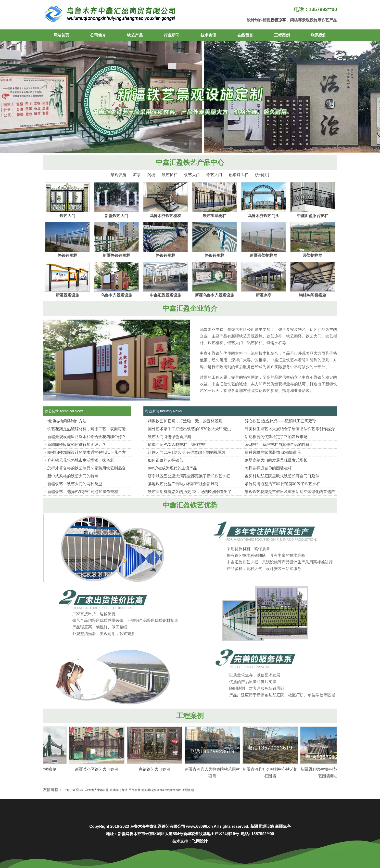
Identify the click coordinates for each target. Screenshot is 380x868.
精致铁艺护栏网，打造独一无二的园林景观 (185, 421)
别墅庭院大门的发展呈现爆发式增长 (276, 460)
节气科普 (135, 790)
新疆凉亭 (278, 20)
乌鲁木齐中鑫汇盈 (97, 790)
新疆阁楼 (188, 790)
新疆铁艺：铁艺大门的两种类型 (75, 484)
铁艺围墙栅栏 (215, 216)
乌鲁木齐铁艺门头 (264, 216)
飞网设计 (200, 841)
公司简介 (98, 35)
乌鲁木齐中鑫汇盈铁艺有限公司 (158, 826)
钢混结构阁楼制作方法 (67, 421)
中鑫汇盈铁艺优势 (190, 505)
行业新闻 (172, 35)
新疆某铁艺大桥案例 (47, 769)
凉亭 (137, 175)
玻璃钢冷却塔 (119, 790)
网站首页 (61, 35)
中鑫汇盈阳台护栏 (313, 216)
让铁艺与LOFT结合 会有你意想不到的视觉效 (187, 452)
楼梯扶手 (263, 175)
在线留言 (245, 35)
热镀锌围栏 (239, 175)
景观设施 (118, 175)
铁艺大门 (192, 175)
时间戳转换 (149, 790)
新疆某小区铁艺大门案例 (104, 769)
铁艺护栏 (170, 175)
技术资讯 (208, 35)
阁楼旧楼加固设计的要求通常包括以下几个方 (87, 452)
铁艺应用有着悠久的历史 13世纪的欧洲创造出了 (190, 492)
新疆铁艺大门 (116, 216)
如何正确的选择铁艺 (165, 460)
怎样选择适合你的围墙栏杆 (268, 468)
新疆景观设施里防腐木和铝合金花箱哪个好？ (87, 437)
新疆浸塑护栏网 (264, 255)
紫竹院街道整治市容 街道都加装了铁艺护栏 (282, 484)
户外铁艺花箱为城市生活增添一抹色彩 (81, 460)
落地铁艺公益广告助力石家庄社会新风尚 (183, 484)
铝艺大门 (214, 175)
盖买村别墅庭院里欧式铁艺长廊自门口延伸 (282, 476)
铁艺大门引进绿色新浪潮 (169, 437)
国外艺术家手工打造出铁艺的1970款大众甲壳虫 (190, 429)
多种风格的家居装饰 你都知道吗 (273, 452)
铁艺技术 (52, 411)
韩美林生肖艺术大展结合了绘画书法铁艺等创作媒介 (290, 429)
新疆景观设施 (67, 295)
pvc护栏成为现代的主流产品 (172, 468)
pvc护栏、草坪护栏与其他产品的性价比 (279, 445)
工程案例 (282, 35)
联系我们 (319, 35)
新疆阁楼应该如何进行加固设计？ (77, 445)
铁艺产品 (135, 35)
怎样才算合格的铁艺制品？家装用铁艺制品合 (87, 468)
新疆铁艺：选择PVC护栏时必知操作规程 (83, 492)
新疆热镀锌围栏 (116, 255)
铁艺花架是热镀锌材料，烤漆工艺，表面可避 (87, 429)
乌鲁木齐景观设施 (116, 295)
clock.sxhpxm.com (169, 790)
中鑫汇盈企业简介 (190, 308)
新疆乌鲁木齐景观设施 (215, 295)
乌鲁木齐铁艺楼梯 (165, 216)
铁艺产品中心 (204, 162)
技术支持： (182, 841)
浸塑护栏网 (313, 255)
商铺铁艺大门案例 (162, 769)
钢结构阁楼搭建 (313, 295)
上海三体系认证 (74, 790)
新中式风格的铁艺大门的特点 (73, 476)
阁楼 (151, 175)
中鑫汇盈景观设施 (165, 295)
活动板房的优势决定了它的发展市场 (276, 437)
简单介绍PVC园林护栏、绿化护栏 (177, 445)
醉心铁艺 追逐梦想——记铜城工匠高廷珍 (280, 421)
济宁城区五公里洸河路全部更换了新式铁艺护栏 (189, 476)
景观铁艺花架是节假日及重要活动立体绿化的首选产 (290, 492)
